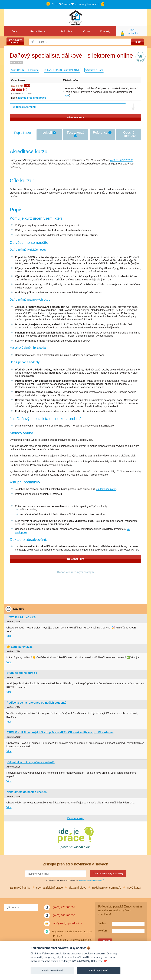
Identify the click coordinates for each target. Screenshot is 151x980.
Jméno (102, 923)
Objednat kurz (75, 118)
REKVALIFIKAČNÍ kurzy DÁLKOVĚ (62, 70)
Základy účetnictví (106, 489)
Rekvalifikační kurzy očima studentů (31, 762)
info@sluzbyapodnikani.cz (68, 923)
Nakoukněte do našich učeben (27, 792)
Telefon (102, 931)
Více (9, 636)
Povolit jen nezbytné (52, 971)
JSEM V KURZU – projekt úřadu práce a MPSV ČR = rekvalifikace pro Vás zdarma (60, 732)
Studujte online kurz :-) (22, 673)
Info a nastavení (81, 961)
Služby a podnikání (75, 17)
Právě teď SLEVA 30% (21, 617)
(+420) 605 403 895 (64, 915)
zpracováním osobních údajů (91, 880)
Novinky (19, 609)
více (97, 4)
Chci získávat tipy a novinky (108, 873)
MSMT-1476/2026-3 (121, 160)
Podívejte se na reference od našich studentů (37, 703)
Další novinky (76, 818)
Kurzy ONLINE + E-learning (24, 70)
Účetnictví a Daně (94, 70)
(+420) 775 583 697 (64, 907)
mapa (66, 95)
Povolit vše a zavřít (99, 971)
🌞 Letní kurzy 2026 (20, 647)
